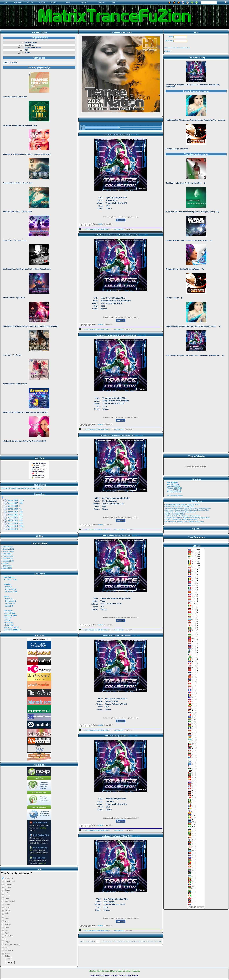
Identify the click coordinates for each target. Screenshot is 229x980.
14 (106, 941)
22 (125, 941)
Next (160, 941)
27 (137, 941)
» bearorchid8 (6, 568)
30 (144, 941)
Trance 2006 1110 (15, 500)
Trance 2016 (135, 135)
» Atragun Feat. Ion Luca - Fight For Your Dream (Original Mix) (187, 518)
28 (139, 941)
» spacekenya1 (7, 566)
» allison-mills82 (8, 549)
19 (118, 941)
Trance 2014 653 (15, 523)
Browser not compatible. (39, 244)
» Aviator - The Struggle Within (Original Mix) (181, 519)
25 (132, 941)
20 (120, 941)
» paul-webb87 (7, 554)
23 (127, 941)
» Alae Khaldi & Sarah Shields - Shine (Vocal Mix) (182, 504)
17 (113, 941)
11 (94, 941)
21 (122, 941)
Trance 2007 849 (15, 503)
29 (141, 941)
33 (151, 941)
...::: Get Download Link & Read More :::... (96, 229)
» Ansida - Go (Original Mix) (175, 514)
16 (110, 941)
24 (130, 941)
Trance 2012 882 (15, 518)
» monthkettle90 (7, 561)
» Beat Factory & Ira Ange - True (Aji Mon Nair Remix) (184, 521)
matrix (9, 580)
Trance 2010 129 (15, 512)
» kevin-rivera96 (7, 551)
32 (149, 941)
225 (156, 941)
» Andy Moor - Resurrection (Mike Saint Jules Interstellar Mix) (187, 510)
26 (134, 941)
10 (92, 941)
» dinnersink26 (7, 559)
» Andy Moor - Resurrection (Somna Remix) (180, 512)
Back (82, 941)
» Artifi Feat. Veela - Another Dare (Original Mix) (182, 516)
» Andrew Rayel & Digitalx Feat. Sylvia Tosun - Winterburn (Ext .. (188, 508)
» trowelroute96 (7, 556)
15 (108, 941)
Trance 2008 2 (14, 506)
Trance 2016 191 (15, 529)
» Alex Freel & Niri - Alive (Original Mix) (179, 506)
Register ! (168, 51)
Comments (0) (119, 229)
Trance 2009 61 (14, 509)
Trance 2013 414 (15, 520)
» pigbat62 (5, 563)
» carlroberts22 (7, 547)
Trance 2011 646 (15, 515)
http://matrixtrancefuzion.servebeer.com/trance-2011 (21, 488)
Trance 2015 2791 (15, 526)
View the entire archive (175, 496)
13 (103, 941)
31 (146, 941)
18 (115, 941)
